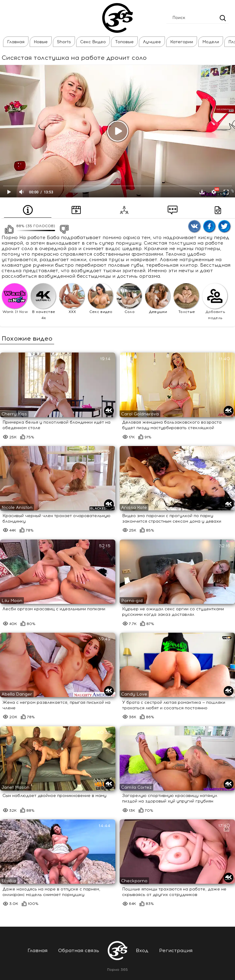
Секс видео (101, 299)
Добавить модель (215, 302)
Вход (142, 950)
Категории (182, 42)
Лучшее (152, 42)
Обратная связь (79, 950)
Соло (129, 299)
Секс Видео (93, 42)
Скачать (202, 192)
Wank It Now (15, 299)
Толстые (186, 299)
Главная (16, 42)
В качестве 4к (43, 302)
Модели (211, 42)
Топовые (124, 42)
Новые (41, 42)
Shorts (64, 42)
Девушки (158, 299)
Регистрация (176, 950)
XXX (72, 299)
